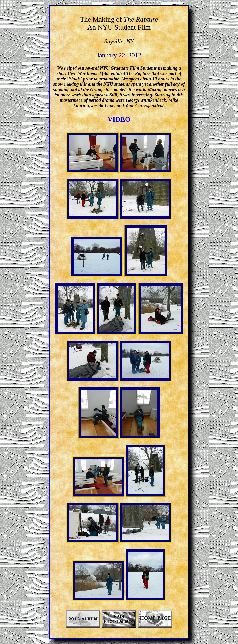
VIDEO (119, 119)
